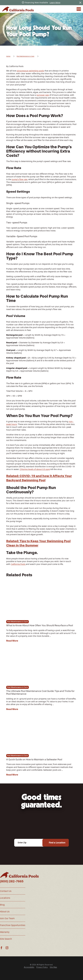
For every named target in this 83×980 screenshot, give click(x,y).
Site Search (6, 939)
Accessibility (29, 967)
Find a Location (57, 843)
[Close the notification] (80, 3)
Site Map (53, 967)
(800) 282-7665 (12, 881)
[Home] (18, 9)
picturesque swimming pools (30, 71)
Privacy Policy (42, 967)
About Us (5, 912)
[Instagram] (7, 948)
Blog (2, 905)
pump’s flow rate (20, 179)
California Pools (18, 564)
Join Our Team (7, 918)
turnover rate (43, 95)
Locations (5, 898)
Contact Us (6, 891)
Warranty (5, 932)
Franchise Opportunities (13, 925)
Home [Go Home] (8, 56)
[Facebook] (1, 948)
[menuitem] (29, 967)
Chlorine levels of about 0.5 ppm (35, 469)
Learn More (55, 3)
